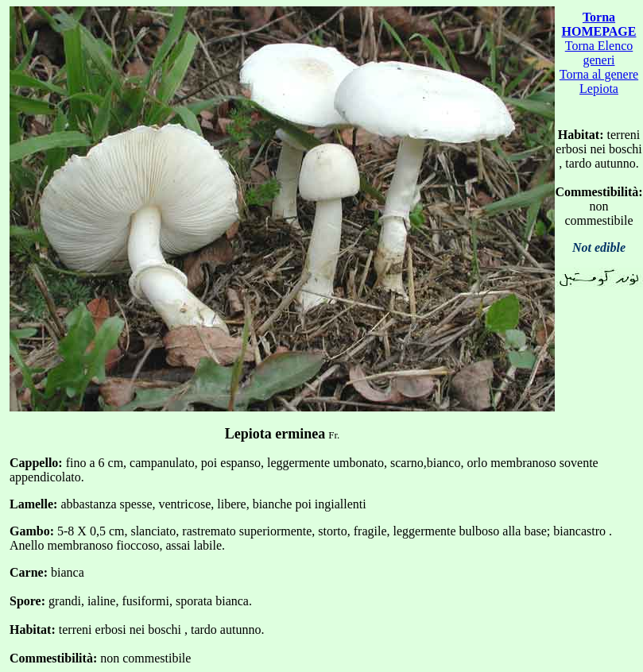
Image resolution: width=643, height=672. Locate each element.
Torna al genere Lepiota (599, 81)
